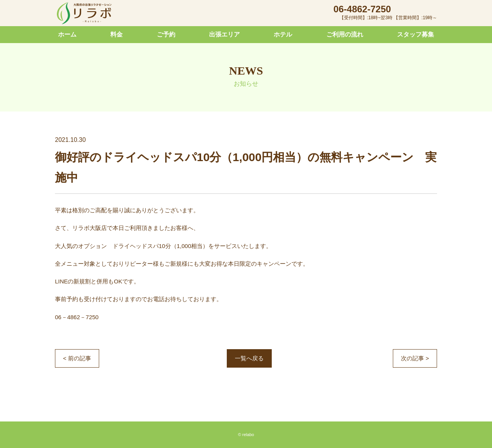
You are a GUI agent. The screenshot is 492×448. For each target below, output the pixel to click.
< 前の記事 (77, 358)
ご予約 (166, 34)
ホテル (283, 34)
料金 (116, 34)
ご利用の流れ (345, 34)
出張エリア (224, 34)
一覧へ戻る (249, 358)
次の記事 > (415, 358)
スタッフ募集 (416, 34)
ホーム (67, 34)
